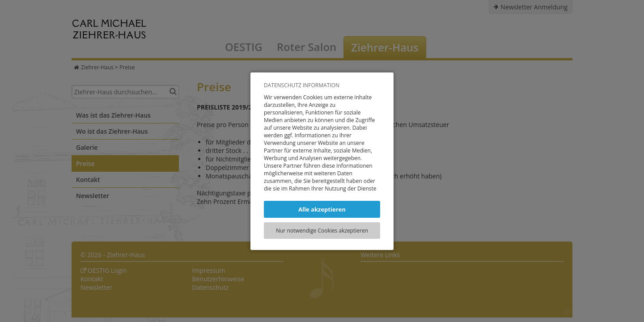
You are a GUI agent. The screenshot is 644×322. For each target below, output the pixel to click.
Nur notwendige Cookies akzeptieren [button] (322, 231)
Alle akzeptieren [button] (322, 209)
